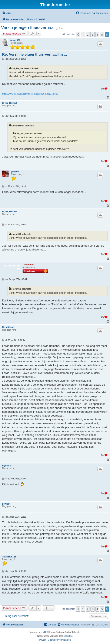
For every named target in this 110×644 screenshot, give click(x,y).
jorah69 (15, 172)
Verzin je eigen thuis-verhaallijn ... (33, 27)
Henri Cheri (8, 327)
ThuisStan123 (9, 557)
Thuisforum (28, 265)
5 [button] (102, 35)
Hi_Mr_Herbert (9, 103)
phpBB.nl (68, 636)
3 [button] (92, 35)
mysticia (6, 466)
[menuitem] (6, 13)
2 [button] (88, 35)
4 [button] (97, 35)
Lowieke (6, 504)
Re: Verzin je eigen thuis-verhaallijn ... (34, 54)
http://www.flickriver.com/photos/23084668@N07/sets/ (30, 94)
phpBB (44, 632)
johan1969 (15, 40)
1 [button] (83, 35)
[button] (78, 35)
